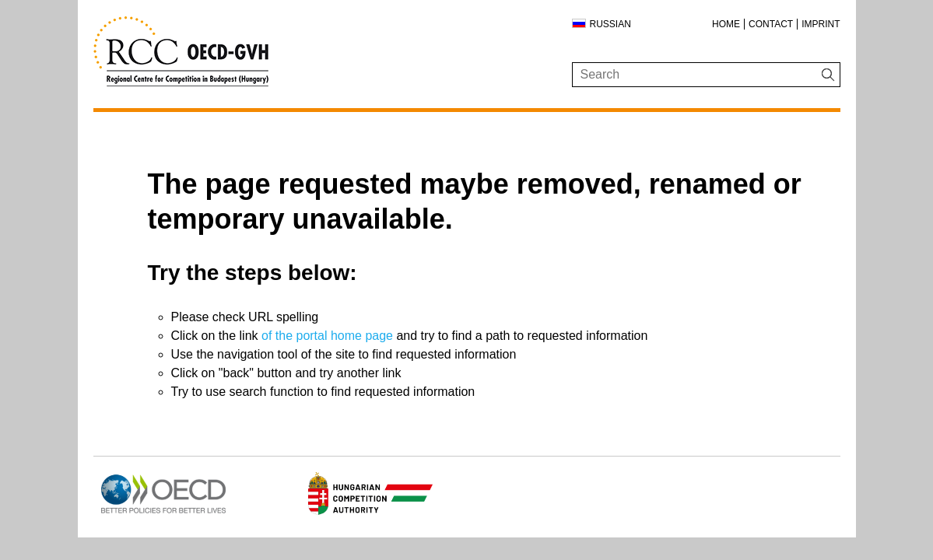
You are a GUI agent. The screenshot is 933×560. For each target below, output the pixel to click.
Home (726, 24)
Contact (771, 24)
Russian (610, 24)
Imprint (821, 24)
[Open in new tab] (163, 514)
